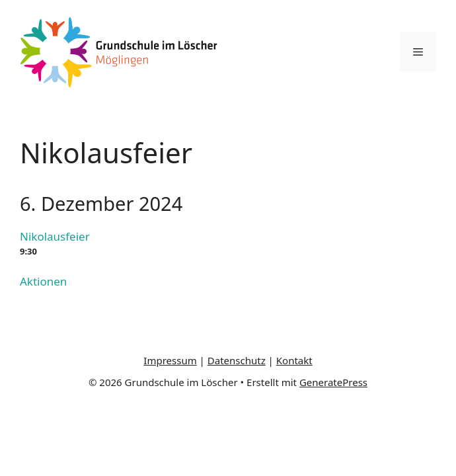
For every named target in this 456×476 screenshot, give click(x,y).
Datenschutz (237, 360)
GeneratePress (333, 382)
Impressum (170, 360)
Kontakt (294, 360)
